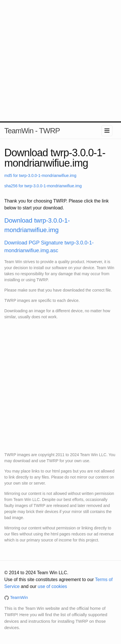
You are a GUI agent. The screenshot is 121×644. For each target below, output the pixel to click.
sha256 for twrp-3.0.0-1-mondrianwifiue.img (43, 186)
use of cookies (52, 586)
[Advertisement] (61, 61)
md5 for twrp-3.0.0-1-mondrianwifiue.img (40, 176)
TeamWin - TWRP (32, 131)
